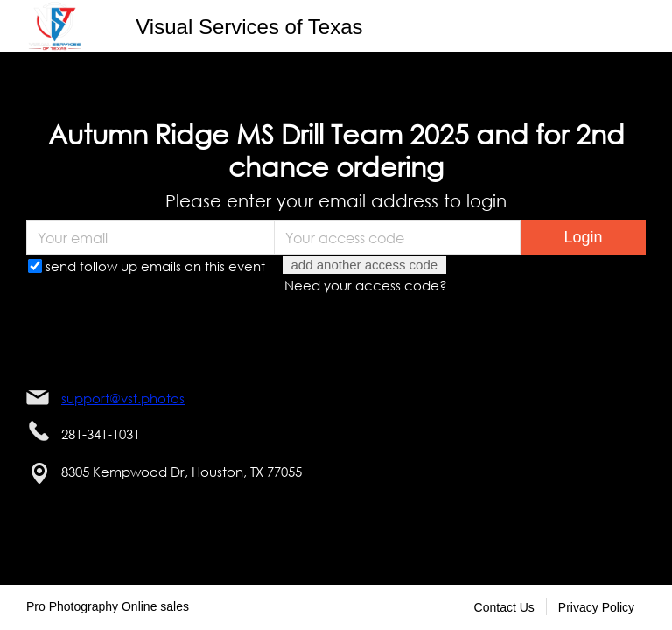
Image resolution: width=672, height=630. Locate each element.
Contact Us (504, 607)
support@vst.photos (123, 398)
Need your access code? (366, 285)
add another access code (365, 265)
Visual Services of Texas (249, 27)
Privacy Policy (596, 607)
